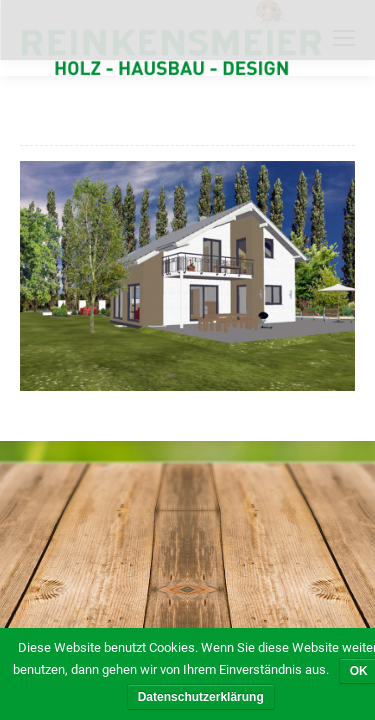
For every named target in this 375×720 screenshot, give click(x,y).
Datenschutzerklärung (201, 697)
